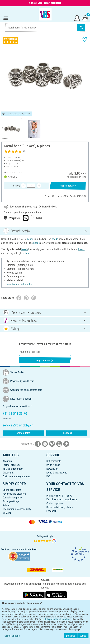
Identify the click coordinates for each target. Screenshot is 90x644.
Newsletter (52, 469)
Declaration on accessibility (17, 509)
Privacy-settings (11, 501)
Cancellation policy (12, 498)
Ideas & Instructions (57, 473)
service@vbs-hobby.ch (65, 499)
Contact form (23, 433)
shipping (82, 177)
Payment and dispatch (14, 494)
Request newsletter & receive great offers (45, 344)
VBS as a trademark (13, 469)
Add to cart (68, 186)
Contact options (55, 503)
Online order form (12, 490)
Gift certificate (54, 461)
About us (7, 461)
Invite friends (53, 465)
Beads (81, 249)
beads (30, 239)
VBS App (7, 513)
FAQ (48, 476)
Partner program (11, 465)
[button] (5, 76)
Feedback (67, 433)
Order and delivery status (59, 507)
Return (6, 505)
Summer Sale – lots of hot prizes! (45, 3)
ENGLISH (45, 605)
